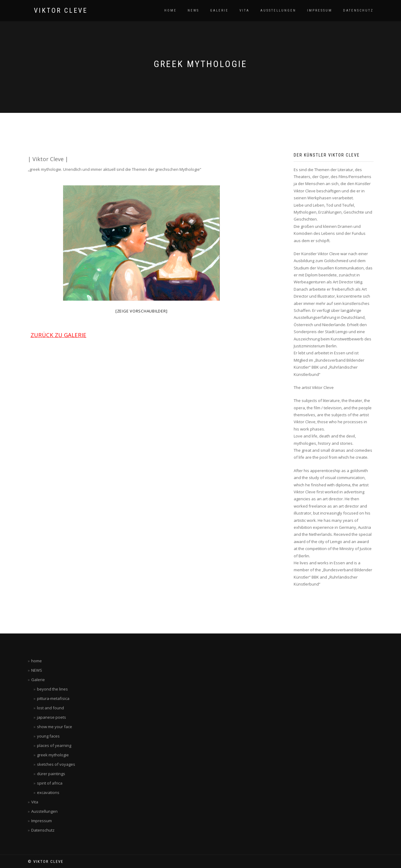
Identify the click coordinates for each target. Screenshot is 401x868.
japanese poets (52, 717)
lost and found (50, 708)
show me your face (55, 727)
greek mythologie (53, 755)
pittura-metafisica (53, 698)
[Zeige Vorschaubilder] (142, 311)
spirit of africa (50, 783)
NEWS (193, 10)
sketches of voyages (56, 764)
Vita (244, 10)
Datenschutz (358, 10)
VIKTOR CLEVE (61, 11)
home (170, 10)
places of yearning (54, 745)
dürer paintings (51, 774)
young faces (48, 736)
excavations (48, 792)
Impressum (320, 10)
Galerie (219, 10)
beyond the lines (52, 689)
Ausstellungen (278, 10)
